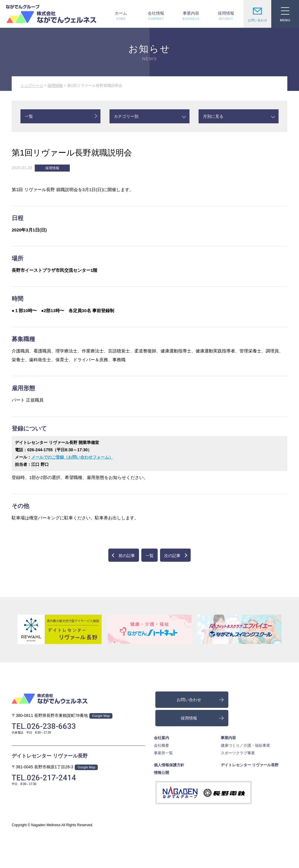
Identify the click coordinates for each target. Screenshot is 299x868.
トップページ (32, 85)
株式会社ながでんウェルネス (51, 14)
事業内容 (191, 13)
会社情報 (156, 13)
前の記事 (127, 556)
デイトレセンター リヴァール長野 (50, 756)
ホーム (121, 13)
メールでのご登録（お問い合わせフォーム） (72, 457)
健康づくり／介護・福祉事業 (245, 745)
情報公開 (161, 773)
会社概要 (161, 745)
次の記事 (172, 556)
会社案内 (161, 738)
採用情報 (226, 13)
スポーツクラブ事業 (238, 753)
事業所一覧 (163, 753)
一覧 (29, 116)
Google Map (101, 716)
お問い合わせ (257, 14)
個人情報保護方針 (169, 765)
